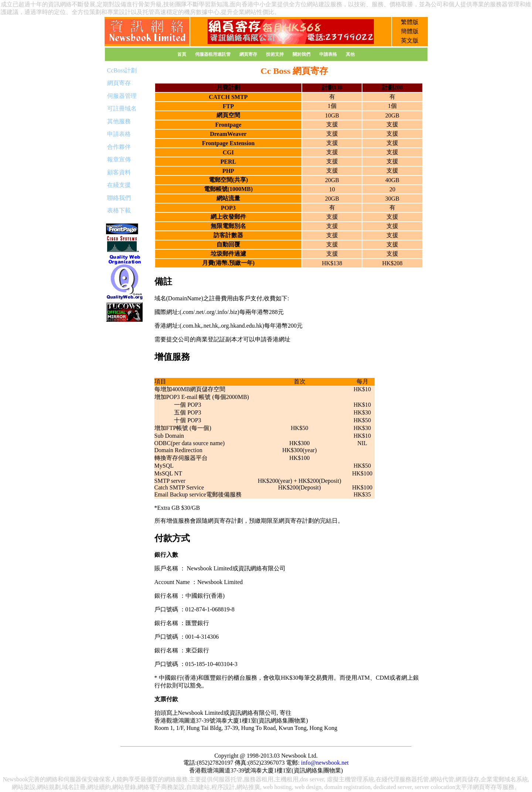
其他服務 (119, 121)
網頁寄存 (248, 54)
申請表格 (328, 54)
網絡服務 (176, 779)
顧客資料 (119, 172)
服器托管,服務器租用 (246, 779)
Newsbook (15, 779)
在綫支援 (119, 185)
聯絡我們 (119, 198)
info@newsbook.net (325, 763)
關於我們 (301, 54)
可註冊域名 (122, 108)
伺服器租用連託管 (213, 54)
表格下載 (119, 210)
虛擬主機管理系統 (351, 779)
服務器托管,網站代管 (427, 779)
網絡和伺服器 (64, 779)
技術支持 (275, 54)
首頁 (182, 54)
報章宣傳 (119, 159)
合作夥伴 (119, 147)
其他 (350, 54)
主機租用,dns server (299, 779)
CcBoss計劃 (122, 70)
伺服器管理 (122, 96)
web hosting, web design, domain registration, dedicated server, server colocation (359, 787)
